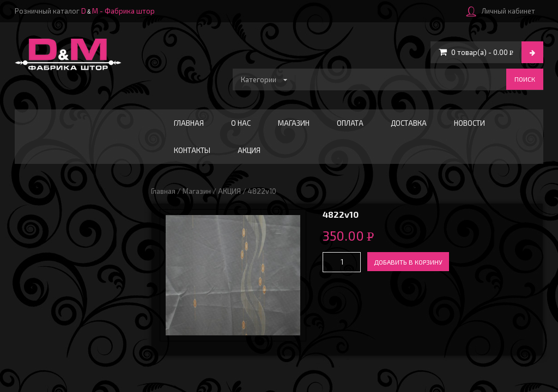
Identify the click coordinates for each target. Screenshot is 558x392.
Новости (469, 123)
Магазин (294, 123)
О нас (241, 123)
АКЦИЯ (249, 150)
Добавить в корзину (408, 262)
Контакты (192, 150)
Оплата (350, 123)
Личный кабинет (501, 11)
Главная (189, 123)
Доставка (409, 123)
